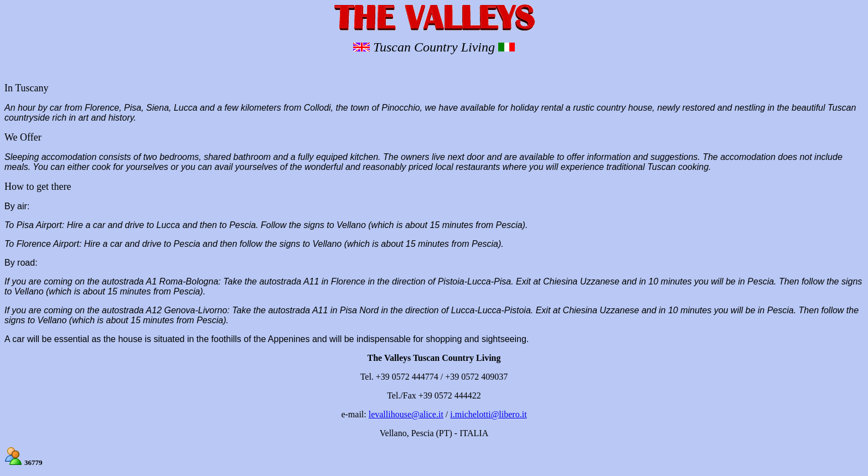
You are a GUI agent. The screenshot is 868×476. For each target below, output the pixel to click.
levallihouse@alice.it (406, 414)
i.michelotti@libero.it (488, 414)
